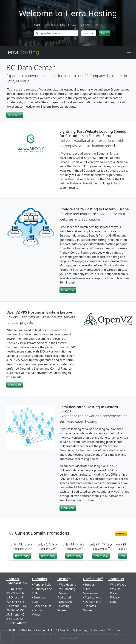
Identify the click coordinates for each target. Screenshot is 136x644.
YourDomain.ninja (87, 634)
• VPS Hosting (66, 589)
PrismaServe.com (68, 638)
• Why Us (114, 589)
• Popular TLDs (42, 585)
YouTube (114, 630)
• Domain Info (92, 602)
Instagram (98, 630)
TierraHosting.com (22, 634)
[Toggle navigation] (129, 52)
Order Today (22, 556)
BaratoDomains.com (112, 634)
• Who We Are (117, 585)
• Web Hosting (67, 585)
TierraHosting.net (65, 634)
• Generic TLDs (42, 606)
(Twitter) (80, 630)
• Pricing (114, 593)
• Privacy (114, 597)
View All (121, 533)
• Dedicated (65, 602)
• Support (89, 585)
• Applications (92, 597)
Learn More (15, 115)
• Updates (89, 606)
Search (63, 630)
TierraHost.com (44, 634)
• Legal (113, 602)
